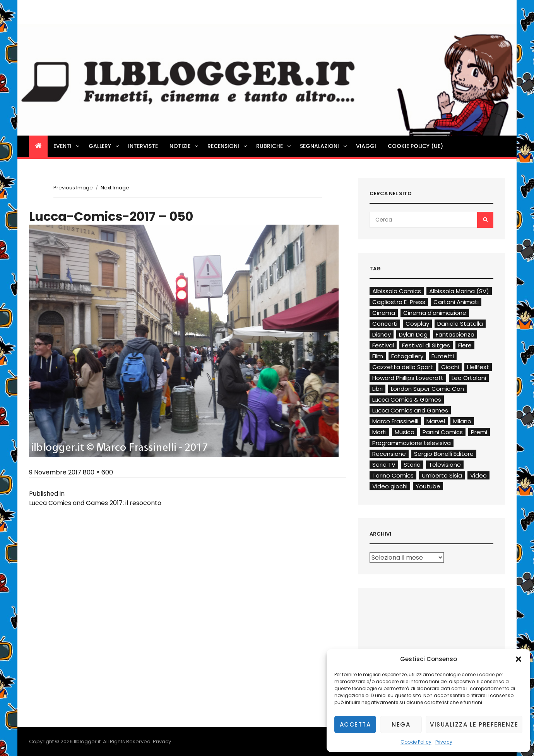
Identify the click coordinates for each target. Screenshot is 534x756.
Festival (383, 345)
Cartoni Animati (456, 302)
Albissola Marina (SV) (459, 291)
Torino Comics (393, 475)
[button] (519, 659)
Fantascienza (455, 334)
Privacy (444, 742)
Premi (479, 432)
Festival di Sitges (426, 345)
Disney (382, 334)
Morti (379, 432)
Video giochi (390, 486)
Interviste (143, 146)
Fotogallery (407, 356)
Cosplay (417, 324)
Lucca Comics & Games (407, 399)
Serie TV (384, 465)
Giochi (450, 367)
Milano (462, 421)
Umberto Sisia (442, 475)
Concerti (385, 324)
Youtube (428, 486)
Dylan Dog (413, 334)
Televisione (445, 465)
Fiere (465, 345)
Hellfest (478, 367)
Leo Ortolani (469, 378)
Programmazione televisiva (412, 443)
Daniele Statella (460, 324)
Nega (401, 724)
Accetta (355, 724)
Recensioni (228, 146)
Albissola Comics (397, 291)
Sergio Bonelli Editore (444, 454)
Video (478, 475)
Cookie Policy (416, 742)
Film (378, 356)
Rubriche (274, 146)
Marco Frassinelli (395, 421)
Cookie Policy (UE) (415, 146)
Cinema (384, 313)
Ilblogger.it (87, 741)
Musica (405, 432)
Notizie (184, 146)
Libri (377, 389)
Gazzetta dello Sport (403, 367)
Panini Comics (443, 432)
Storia (412, 465)
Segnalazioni (324, 146)
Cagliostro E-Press (399, 302)
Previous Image (73, 188)
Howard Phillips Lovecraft (408, 378)
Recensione (389, 454)
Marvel (436, 421)
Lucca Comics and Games (410, 410)
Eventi (67, 146)
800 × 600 (98, 472)
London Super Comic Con (427, 389)
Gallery (104, 146)
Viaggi (366, 146)
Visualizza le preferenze (474, 724)
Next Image (115, 188)
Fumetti (443, 356)
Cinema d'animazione (435, 313)
